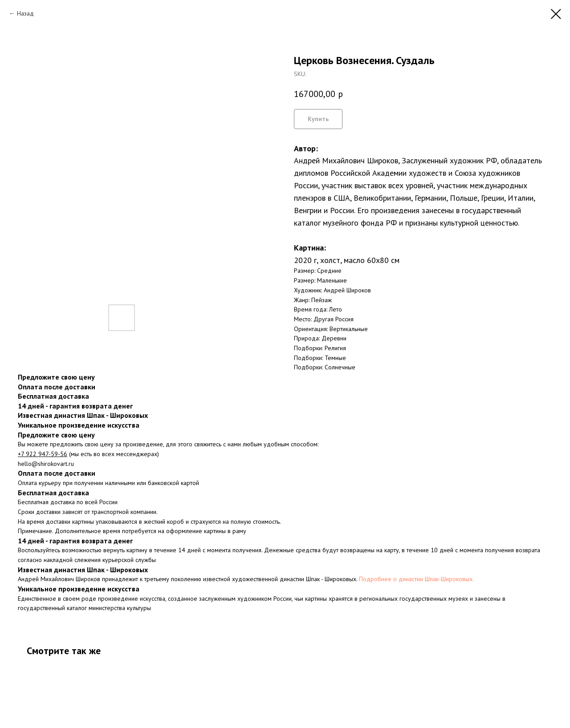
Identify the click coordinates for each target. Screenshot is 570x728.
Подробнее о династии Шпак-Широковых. (416, 579)
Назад (25, 13)
